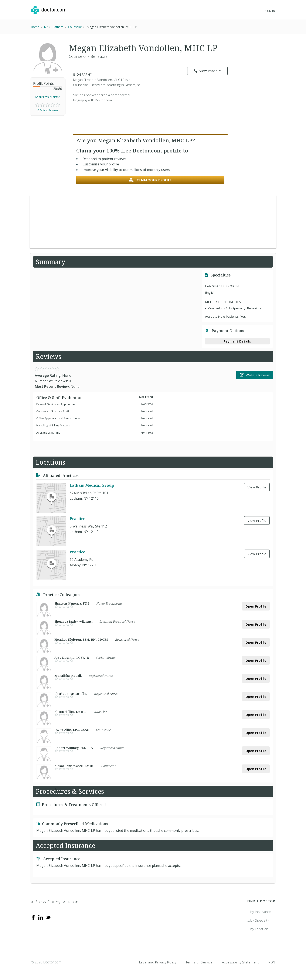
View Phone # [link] (208, 71)
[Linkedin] (41, 917)
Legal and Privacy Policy (158, 962)
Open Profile (256, 606)
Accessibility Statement (241, 962)
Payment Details (237, 341)
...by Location (258, 929)
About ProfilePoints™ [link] (48, 97)
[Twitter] (48, 917)
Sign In (270, 11)
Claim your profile (150, 180)
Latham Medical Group (92, 485)
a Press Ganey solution (55, 902)
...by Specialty (258, 920)
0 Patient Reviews (48, 110)
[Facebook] (33, 917)
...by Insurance (259, 912)
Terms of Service (199, 962)
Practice (77, 519)
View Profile (257, 487)
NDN (272, 962)
